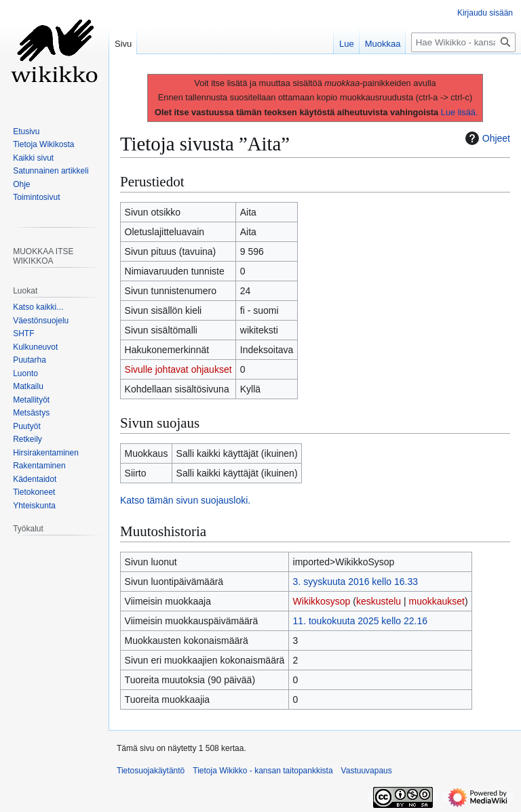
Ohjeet (486, 138)
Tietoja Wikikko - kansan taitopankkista (263, 771)
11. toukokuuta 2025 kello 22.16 (361, 621)
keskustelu (379, 601)
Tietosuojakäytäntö (151, 771)
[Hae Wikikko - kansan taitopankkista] (463, 42)
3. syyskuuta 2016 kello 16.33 (355, 582)
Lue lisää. (460, 112)
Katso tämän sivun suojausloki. (185, 500)
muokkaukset (437, 601)
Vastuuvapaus (367, 771)
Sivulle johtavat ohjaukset (178, 369)
